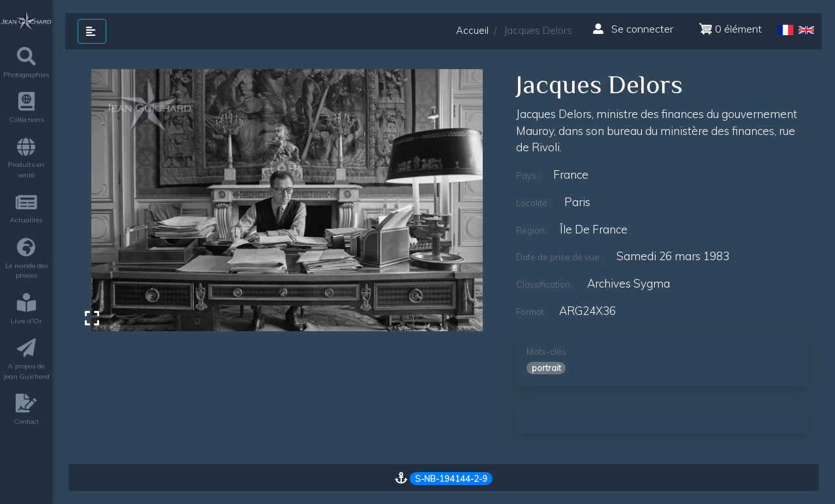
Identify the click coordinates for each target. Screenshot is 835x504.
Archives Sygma (629, 283)
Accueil (472, 30)
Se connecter (633, 29)
